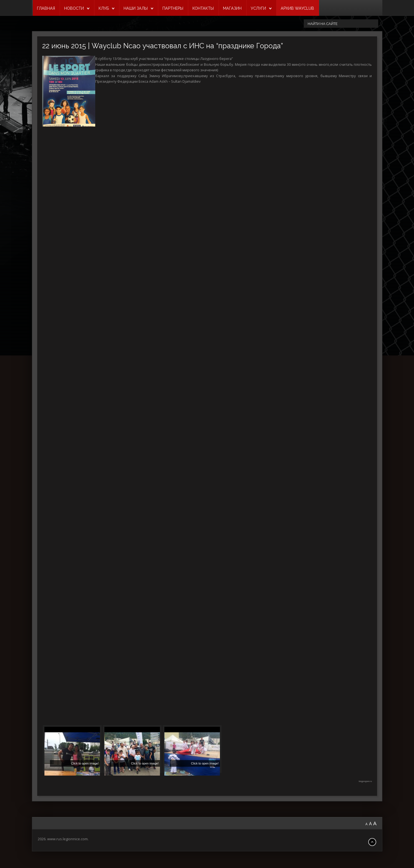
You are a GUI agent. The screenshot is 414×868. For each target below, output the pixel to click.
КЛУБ (104, 8)
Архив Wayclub (297, 8)
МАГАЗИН (232, 8)
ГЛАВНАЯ (46, 8)
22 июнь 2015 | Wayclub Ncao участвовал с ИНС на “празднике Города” (163, 46)
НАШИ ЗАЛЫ (136, 8)
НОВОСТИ (74, 8)
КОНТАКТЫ (203, 8)
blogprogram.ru (365, 781)
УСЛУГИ (258, 8)
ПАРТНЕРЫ (173, 8)
